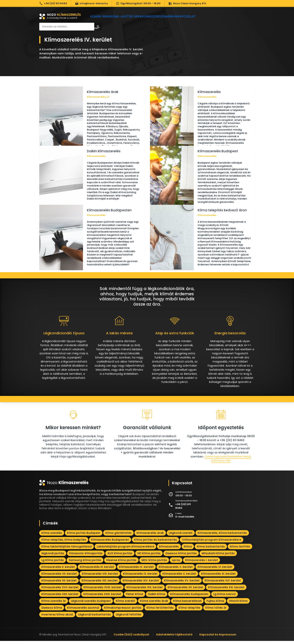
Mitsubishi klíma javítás (218, 556)
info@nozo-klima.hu (91, 3)
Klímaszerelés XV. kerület (182, 584)
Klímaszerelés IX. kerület (140, 577)
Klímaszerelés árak (150, 536)
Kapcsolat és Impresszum (218, 638)
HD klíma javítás (149, 556)
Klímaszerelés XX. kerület (185, 590)
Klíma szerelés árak (154, 604)
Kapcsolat (199, 16)
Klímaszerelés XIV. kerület (141, 584)
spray (176, 563)
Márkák (180, 16)
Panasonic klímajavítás (86, 556)
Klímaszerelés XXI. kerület (226, 590)
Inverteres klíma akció (57, 618)
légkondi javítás (53, 556)
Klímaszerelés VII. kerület (59, 577)
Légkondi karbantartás (94, 618)
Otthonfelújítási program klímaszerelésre (212, 543)
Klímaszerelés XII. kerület (59, 584)
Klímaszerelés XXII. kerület (60, 597)
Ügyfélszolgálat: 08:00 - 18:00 (138, 3)
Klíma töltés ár (216, 611)
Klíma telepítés (189, 611)
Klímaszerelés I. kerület (202, 563)
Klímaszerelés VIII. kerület (100, 577)
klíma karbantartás (211, 550)
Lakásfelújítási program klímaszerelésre (125, 550)
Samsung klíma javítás (85, 563)
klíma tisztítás (240, 550)
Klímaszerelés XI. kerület (218, 577)
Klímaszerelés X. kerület (179, 577)
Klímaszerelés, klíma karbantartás (222, 536)
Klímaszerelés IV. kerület (136, 570)
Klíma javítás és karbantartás (155, 543)
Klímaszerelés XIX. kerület (145, 590)
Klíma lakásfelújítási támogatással (67, 550)
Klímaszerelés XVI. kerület (223, 584)
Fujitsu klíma (215, 604)
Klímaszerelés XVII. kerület (60, 590)
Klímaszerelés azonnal (83, 611)
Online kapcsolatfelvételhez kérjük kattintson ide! (228, 462)
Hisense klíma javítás (121, 563)
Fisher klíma (135, 597)
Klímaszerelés (159, 16)
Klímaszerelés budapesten (189, 597)
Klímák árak (102, 16)
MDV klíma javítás (154, 563)
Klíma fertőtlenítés (160, 611)
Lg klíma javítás (53, 563)
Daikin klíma (157, 597)
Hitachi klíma (238, 604)
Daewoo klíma (52, 611)
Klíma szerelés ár (54, 604)
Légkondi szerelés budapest (91, 604)
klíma (188, 550)
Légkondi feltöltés (129, 618)
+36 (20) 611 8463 (53, 3)
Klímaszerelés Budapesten (110, 543)
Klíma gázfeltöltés (118, 536)
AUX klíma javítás (120, 556)
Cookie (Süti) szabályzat (131, 638)
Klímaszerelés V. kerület (176, 570)
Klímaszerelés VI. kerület (215, 570)
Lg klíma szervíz (225, 597)
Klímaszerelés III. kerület (97, 570)
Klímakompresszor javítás (123, 611)
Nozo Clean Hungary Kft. (188, 3)
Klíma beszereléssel (187, 604)
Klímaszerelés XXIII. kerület (102, 597)
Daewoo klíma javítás (181, 556)
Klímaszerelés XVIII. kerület (103, 590)
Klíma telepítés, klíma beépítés (64, 543)
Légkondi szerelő (181, 536)
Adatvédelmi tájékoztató (174, 638)
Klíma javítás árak (130, 16)
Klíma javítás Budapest (84, 536)
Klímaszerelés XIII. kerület (100, 584)
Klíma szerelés (52, 536)
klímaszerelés (169, 550)
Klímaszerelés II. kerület (58, 570)
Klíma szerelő (125, 604)
